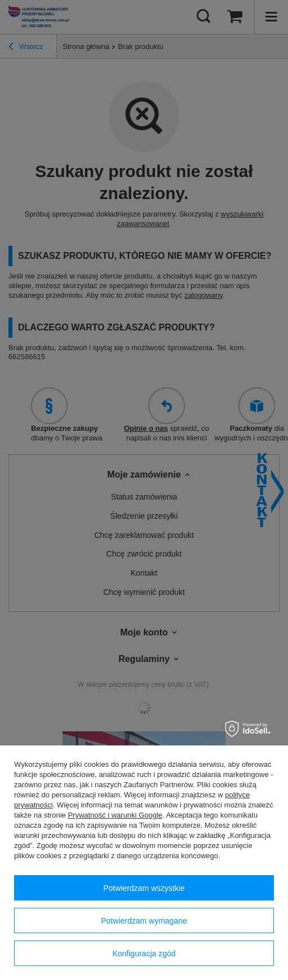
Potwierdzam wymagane (144, 921)
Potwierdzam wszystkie (144, 888)
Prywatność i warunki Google (115, 815)
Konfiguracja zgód (144, 953)
